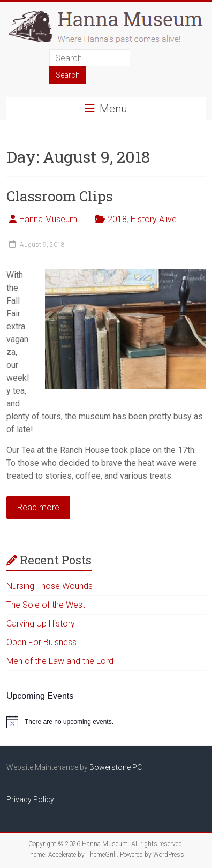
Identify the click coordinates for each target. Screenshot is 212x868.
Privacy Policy (30, 799)
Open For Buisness (41, 642)
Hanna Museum (48, 219)
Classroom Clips (60, 196)
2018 (117, 219)
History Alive (154, 219)
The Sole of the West (46, 605)
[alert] (106, 722)
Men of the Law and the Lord (60, 661)
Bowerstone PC (116, 767)
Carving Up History (41, 624)
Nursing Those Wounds (50, 586)
